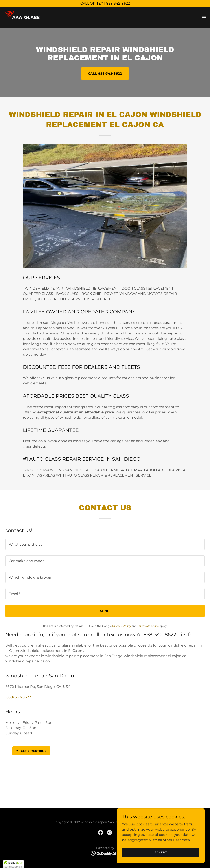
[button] (204, 18)
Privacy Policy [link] (122, 626)
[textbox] (105, 544)
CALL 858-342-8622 (105, 73)
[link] (25, 18)
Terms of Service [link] (148, 626)
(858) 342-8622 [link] (18, 697)
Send (105, 611)
